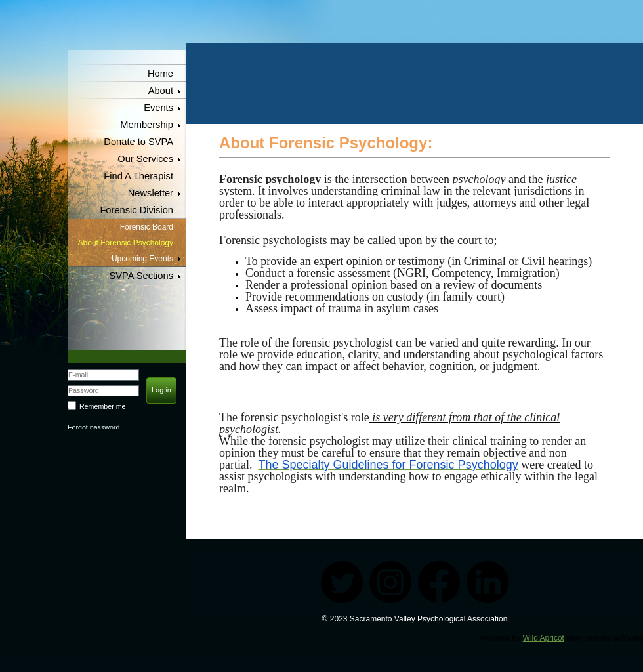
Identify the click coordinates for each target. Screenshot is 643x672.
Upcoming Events (142, 259)
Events (158, 108)
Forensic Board (147, 227)
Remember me (102, 406)
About (161, 91)
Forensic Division (136, 210)
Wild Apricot (544, 638)
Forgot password (93, 427)
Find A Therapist (138, 176)
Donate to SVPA (138, 142)
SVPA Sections (142, 276)
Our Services (145, 159)
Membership (147, 125)
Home (160, 73)
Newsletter (151, 193)
